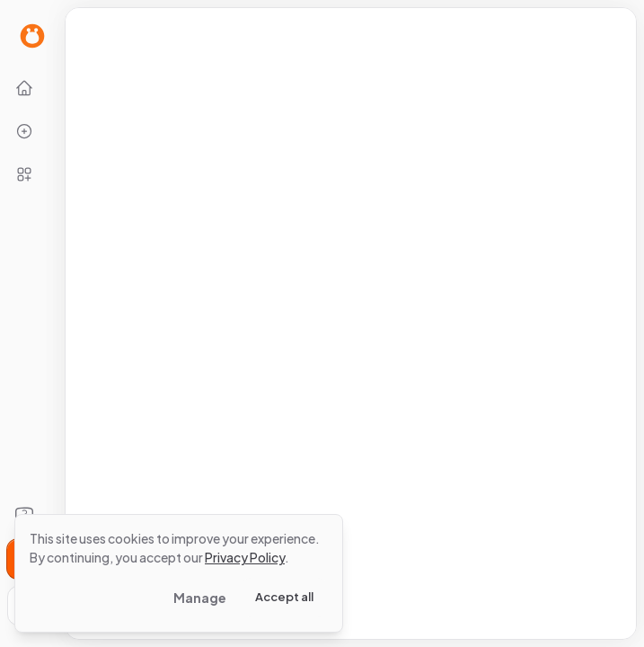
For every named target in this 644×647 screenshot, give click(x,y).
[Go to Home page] (32, 36)
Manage (200, 598)
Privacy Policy (245, 557)
